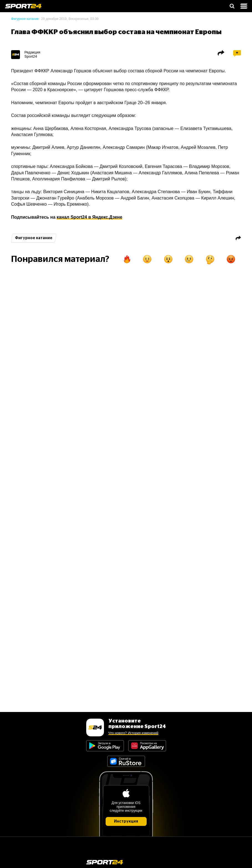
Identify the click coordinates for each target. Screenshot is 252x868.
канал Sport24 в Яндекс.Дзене (89, 217)
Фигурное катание (25, 19)
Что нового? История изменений (133, 733)
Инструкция (126, 821)
